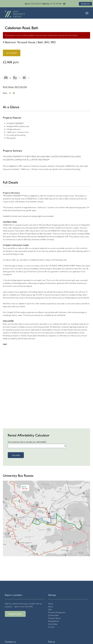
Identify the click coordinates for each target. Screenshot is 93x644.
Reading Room (54, 621)
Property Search (54, 618)
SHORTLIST (85, 4)
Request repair (15, 614)
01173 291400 (56, 4)
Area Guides (53, 624)
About (51, 607)
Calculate (16, 455)
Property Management (57, 612)
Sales (50, 609)
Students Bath (53, 615)
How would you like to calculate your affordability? (27, 442)
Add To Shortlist (21, 87)
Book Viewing (8, 87)
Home (51, 604)
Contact (51, 627)
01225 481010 (36, 4)
